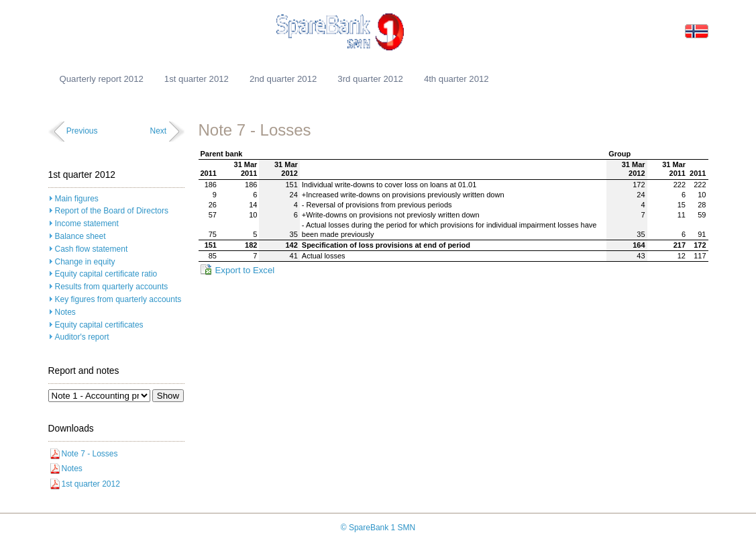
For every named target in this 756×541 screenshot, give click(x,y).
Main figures (77, 199)
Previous (82, 131)
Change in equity (85, 262)
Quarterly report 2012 (102, 79)
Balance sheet (80, 236)
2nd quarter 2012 (283, 79)
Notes (65, 312)
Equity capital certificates (99, 325)
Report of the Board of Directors (112, 211)
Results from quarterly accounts (112, 287)
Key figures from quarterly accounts (118, 299)
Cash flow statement (92, 249)
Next (158, 131)
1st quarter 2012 (197, 79)
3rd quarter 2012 (370, 79)
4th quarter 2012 (456, 79)
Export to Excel (245, 270)
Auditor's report (82, 337)
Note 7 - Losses (90, 454)
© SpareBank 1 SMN (378, 528)
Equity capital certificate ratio (106, 274)
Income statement (87, 224)
